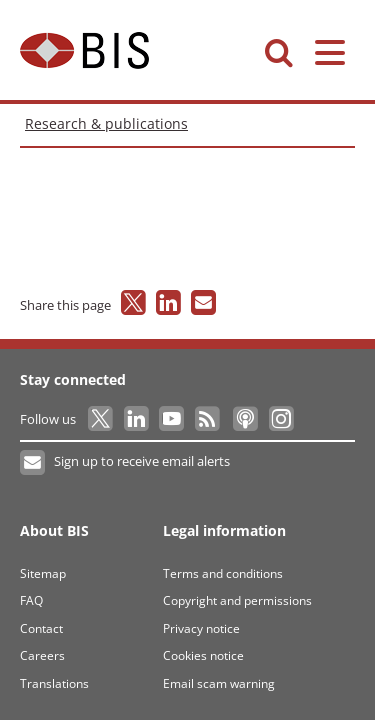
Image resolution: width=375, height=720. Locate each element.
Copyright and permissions (237, 600)
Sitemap (43, 573)
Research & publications (106, 123)
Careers (42, 655)
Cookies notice (203, 655)
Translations (54, 683)
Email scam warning (219, 683)
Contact (41, 628)
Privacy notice (201, 628)
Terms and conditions (223, 573)
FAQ (31, 600)
